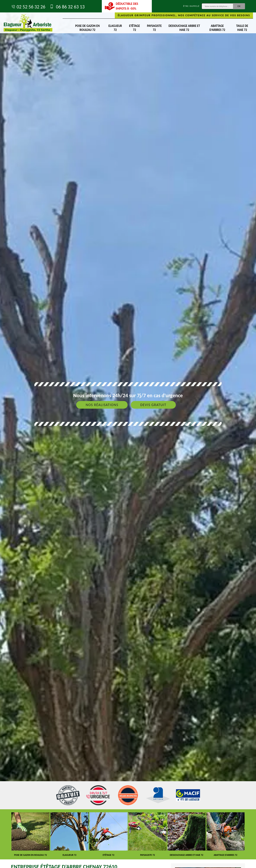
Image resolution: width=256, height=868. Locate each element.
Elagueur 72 (115, 28)
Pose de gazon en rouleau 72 (87, 28)
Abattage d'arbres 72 (217, 28)
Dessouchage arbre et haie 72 (184, 28)
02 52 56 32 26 (28, 7)
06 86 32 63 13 (67, 7)
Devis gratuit (153, 405)
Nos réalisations (102, 405)
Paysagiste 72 (154, 28)
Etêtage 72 (134, 28)
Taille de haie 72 (242, 28)
